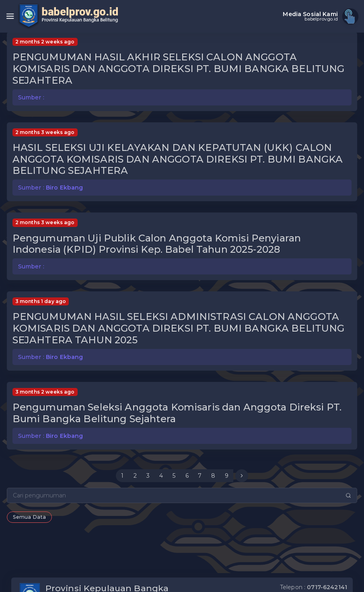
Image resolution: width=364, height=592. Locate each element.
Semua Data (29, 517)
